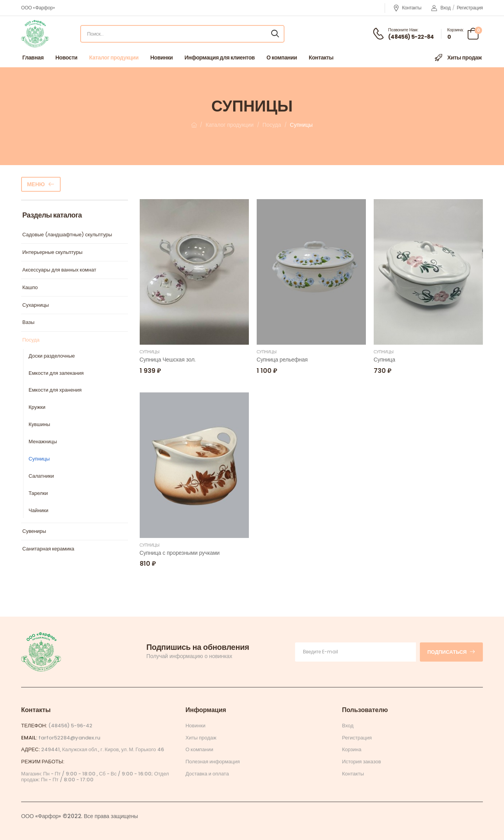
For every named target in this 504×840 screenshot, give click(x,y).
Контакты (407, 8)
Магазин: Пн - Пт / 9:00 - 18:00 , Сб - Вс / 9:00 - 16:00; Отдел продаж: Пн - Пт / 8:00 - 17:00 (95, 777)
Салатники (41, 476)
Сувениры (34, 532)
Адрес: (31, 749)
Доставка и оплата (207, 774)
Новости (67, 58)
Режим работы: (43, 762)
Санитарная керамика (48, 549)
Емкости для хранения (55, 390)
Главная (33, 58)
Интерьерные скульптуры (52, 253)
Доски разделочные (52, 356)
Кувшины (39, 425)
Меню (36, 184)
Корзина (352, 749)
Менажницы (43, 442)
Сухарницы (36, 305)
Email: (29, 738)
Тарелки (38, 494)
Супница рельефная (282, 360)
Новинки (162, 58)
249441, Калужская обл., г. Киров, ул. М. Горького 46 (103, 749)
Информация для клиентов (220, 58)
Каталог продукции (114, 58)
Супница (384, 360)
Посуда (272, 125)
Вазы (28, 323)
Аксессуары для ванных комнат (59, 270)
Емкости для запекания (56, 373)
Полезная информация (213, 762)
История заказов (362, 762)
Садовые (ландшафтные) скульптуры (67, 235)
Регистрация (470, 8)
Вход (441, 8)
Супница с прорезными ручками (180, 553)
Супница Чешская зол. (168, 360)
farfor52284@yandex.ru (69, 738)
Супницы (39, 459)
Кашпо (30, 288)
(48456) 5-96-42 (70, 726)
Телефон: (34, 726)
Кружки (37, 407)
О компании (282, 58)
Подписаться (451, 652)
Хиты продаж (458, 58)
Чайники (39, 511)
